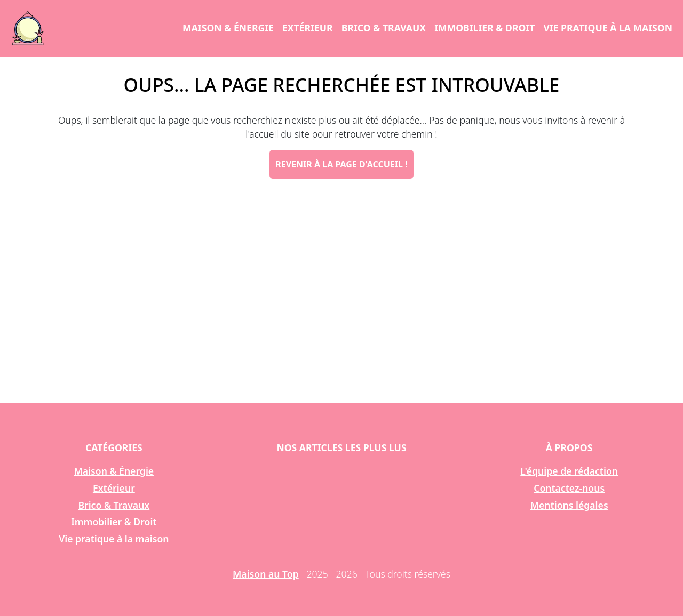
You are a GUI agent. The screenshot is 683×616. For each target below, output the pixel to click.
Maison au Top (266, 574)
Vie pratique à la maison (608, 28)
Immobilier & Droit (485, 28)
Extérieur (308, 28)
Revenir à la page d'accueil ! (341, 164)
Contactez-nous (569, 488)
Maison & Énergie (228, 28)
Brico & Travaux (384, 28)
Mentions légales (569, 505)
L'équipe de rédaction (569, 471)
